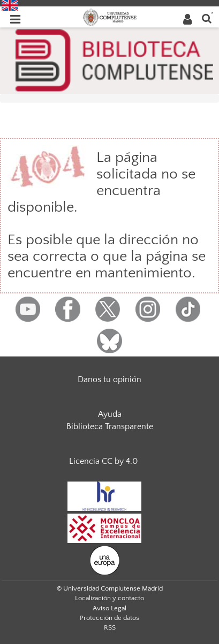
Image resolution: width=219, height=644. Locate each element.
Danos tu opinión (109, 379)
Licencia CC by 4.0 (103, 461)
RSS (110, 627)
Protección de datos (109, 618)
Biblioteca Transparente (110, 426)
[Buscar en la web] (207, 18)
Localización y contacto (109, 598)
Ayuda (110, 414)
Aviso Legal (109, 608)
